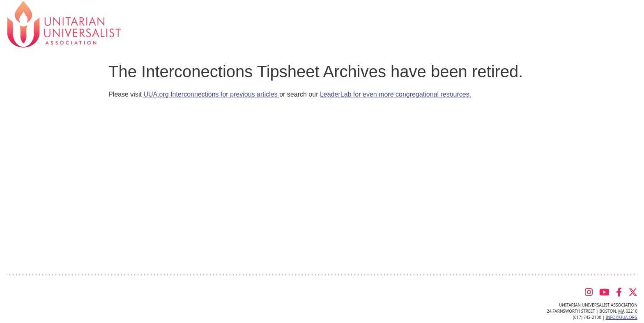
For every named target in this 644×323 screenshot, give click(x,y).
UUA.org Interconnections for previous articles (211, 94)
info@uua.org (622, 317)
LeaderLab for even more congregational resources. (396, 94)
